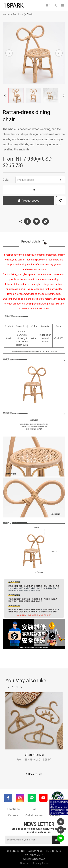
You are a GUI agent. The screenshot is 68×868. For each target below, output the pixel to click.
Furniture (18, 14)
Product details (31, 242)
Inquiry (55, 809)
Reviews (55, 815)
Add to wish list (61, 201)
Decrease (6, 190)
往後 (21, 687)
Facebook (27, 221)
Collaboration (34, 815)
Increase (62, 190)
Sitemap (24, 863)
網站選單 (63, 5)
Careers (13, 815)
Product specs (39, 180)
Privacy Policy (41, 863)
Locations (13, 809)
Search (55, 5)
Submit (56, 840)
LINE (36, 221)
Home (6, 14)
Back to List (35, 774)
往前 (9, 687)
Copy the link (46, 220)
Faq (34, 809)
